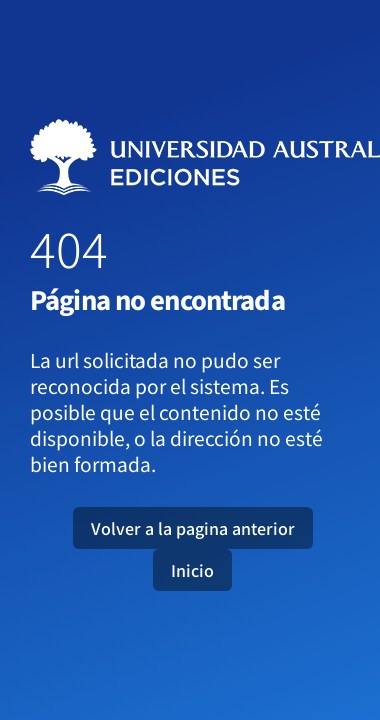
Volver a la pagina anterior (193, 528)
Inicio (192, 570)
